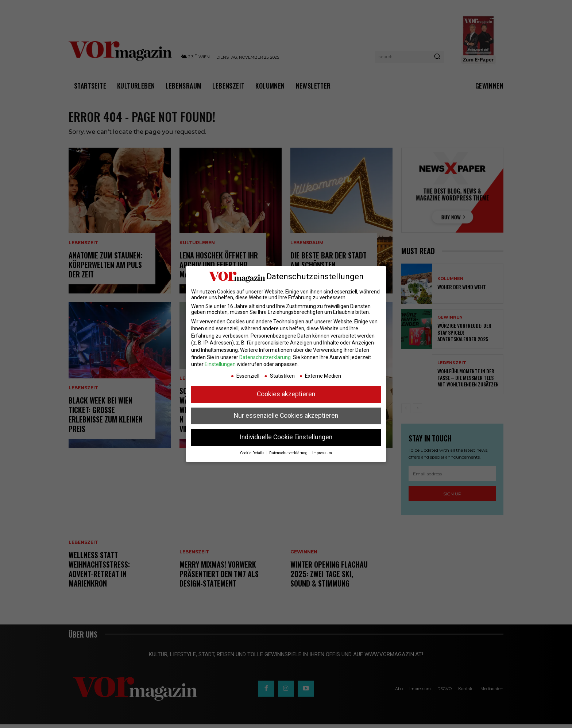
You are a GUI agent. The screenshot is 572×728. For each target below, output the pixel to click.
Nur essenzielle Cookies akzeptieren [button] (286, 416)
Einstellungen (220, 364)
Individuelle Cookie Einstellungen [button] (286, 437)
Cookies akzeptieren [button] (286, 394)
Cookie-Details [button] (253, 453)
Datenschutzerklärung (265, 357)
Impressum (322, 453)
